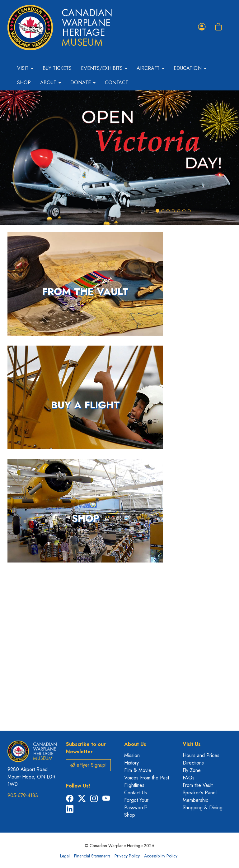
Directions (193, 763)
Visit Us (192, 744)
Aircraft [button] (150, 68)
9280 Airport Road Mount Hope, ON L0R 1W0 (31, 777)
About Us (135, 744)
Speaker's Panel (200, 793)
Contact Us (136, 793)
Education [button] (190, 68)
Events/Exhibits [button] (104, 68)
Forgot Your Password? (136, 804)
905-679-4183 (23, 795)
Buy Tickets (57, 68)
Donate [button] (83, 83)
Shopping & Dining (203, 808)
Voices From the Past (147, 778)
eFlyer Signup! (88, 765)
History (131, 763)
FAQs (189, 778)
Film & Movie (138, 770)
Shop (24, 83)
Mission (132, 755)
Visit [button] (25, 68)
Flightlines (134, 785)
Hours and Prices (201, 755)
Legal (65, 856)
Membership (196, 800)
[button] (18, 158)
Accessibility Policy (161, 856)
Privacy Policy (127, 856)
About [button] (51, 83)
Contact (117, 83)
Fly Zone (192, 770)
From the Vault (198, 785)
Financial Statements (92, 856)
